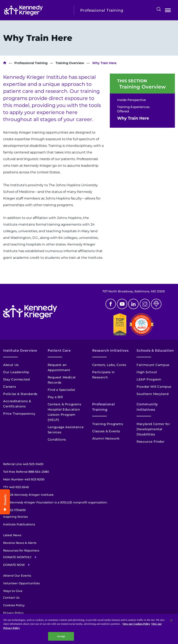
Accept (61, 636)
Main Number (24, 479)
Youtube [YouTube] (122, 304)
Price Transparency (19, 414)
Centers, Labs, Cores (109, 365)
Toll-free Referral (26, 472)
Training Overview (70, 63)
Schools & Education (155, 351)
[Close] (171, 620)
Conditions (57, 439)
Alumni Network (106, 438)
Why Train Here (133, 118)
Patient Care (59, 351)
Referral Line (23, 464)
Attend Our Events (17, 576)
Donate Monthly (17, 557)
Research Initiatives (110, 351)
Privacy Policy (13, 613)
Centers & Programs (65, 404)
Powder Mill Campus (154, 387)
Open (168, 11)
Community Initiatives (147, 407)
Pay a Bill (55, 397)
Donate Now (14, 565)
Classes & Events (106, 431)
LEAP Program (149, 379)
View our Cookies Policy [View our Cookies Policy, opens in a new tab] (136, 624)
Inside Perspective (131, 100)
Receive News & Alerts (20, 543)
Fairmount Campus (153, 365)
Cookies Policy (14, 605)
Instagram (145, 304)
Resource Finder (150, 442)
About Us (11, 365)
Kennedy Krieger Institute (5, 63)
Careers (10, 387)
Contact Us (11, 598)
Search (159, 9)
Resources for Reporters (21, 550)
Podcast (156, 304)
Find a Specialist (61, 390)
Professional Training (31, 63)
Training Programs (108, 424)
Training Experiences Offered (133, 109)
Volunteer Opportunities (21, 583)
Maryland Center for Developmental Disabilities (153, 429)
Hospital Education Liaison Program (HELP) (64, 415)
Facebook (111, 304)
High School (147, 372)
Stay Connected (16, 379)
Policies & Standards (20, 394)
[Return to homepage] (36, 10)
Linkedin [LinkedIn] (133, 304)
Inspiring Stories (15, 517)
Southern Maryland (153, 394)
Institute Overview (20, 351)
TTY (16, 487)
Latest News (12, 535)
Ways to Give (13, 591)
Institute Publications (19, 524)
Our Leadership (16, 372)
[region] (89, 629)
